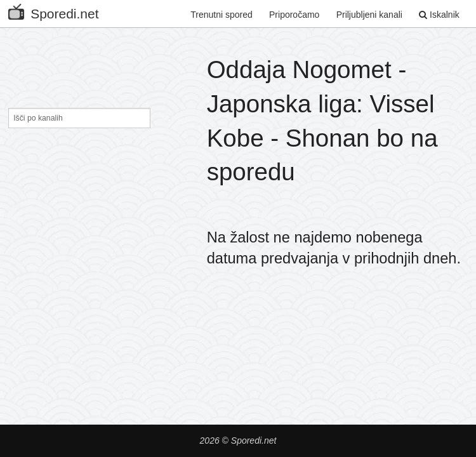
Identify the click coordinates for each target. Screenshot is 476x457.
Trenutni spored (221, 15)
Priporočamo (294, 15)
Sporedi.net (53, 11)
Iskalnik (439, 15)
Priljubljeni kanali (369, 15)
